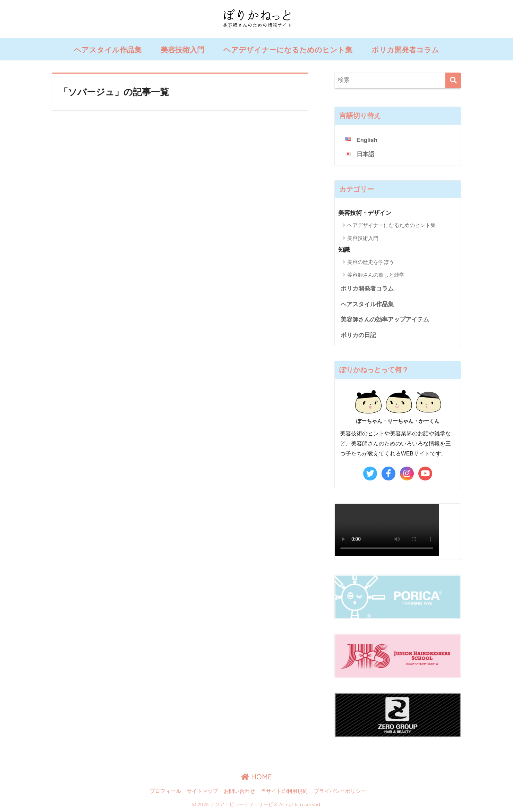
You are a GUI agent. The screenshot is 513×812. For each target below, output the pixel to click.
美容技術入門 (182, 50)
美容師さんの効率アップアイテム (385, 320)
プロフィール (165, 792)
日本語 (365, 154)
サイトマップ (202, 792)
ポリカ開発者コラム (405, 50)
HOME (256, 777)
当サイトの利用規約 (284, 792)
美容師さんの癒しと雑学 (376, 275)
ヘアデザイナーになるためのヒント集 (288, 50)
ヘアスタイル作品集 (108, 50)
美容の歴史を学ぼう (371, 262)
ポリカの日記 (358, 336)
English (367, 140)
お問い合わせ (239, 792)
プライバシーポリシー (340, 792)
